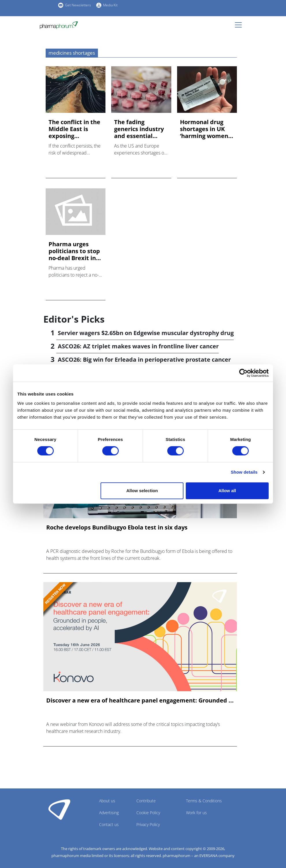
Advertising (109, 813)
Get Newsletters (78, 5)
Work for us (196, 813)
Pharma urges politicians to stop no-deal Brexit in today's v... (74, 251)
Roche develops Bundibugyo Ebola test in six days (117, 527)
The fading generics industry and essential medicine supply (139, 129)
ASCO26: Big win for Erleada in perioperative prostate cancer (144, 359)
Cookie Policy (148, 813)
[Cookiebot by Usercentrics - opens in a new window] (243, 373)
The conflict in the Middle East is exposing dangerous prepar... (74, 129)
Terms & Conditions (204, 801)
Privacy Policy (148, 824)
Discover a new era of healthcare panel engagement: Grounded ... (140, 700)
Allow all (227, 491)
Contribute (146, 801)
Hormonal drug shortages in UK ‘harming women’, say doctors (206, 129)
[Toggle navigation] (240, 25)
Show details (244, 472)
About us (107, 801)
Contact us (109, 824)
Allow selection (142, 491)
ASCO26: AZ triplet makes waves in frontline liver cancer (138, 346)
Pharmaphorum (59, 809)
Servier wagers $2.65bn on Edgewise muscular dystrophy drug (146, 333)
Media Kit (110, 5)
